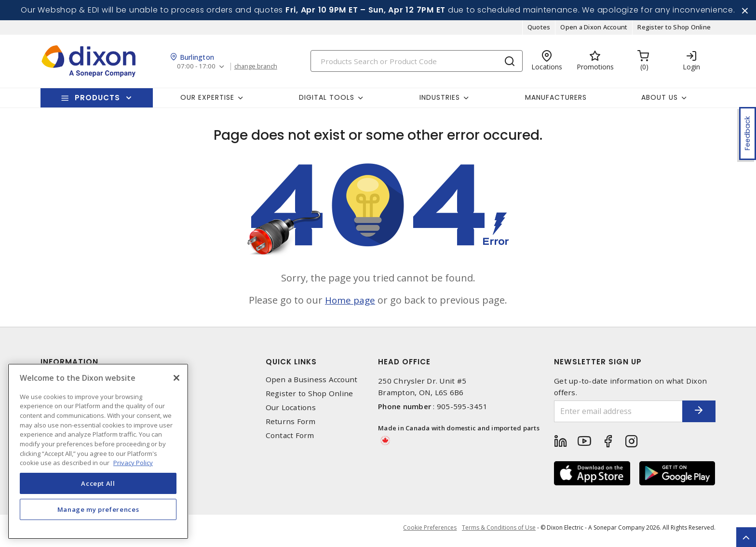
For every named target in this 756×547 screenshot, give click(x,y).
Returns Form (291, 425)
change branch (259, 70)
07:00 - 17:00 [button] (197, 70)
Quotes (539, 31)
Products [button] (97, 101)
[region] (98, 451)
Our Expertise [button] (207, 101)
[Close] (176, 378)
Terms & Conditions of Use (499, 532)
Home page (350, 303)
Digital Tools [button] (327, 101)
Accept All (98, 483)
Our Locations (291, 411)
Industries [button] (440, 101)
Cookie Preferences (428, 533)
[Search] (417, 64)
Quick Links (291, 365)
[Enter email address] (611, 415)
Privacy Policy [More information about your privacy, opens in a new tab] (133, 463)
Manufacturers (556, 101)
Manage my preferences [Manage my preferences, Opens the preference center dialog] (98, 509)
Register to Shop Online (674, 31)
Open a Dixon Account (594, 31)
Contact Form (290, 439)
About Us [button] (660, 101)
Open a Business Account (312, 383)
